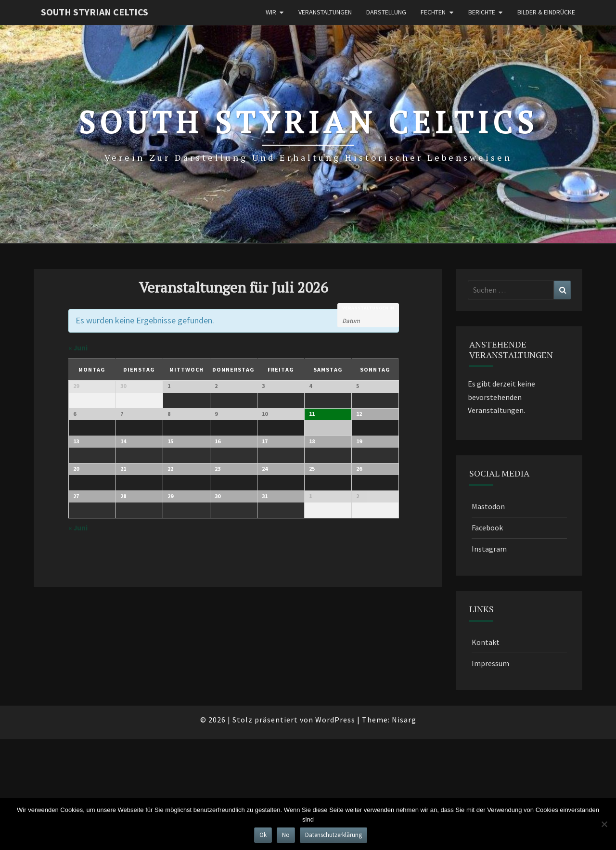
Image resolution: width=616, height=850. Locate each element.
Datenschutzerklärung (334, 835)
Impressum (490, 663)
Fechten (433, 12)
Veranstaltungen (325, 12)
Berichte (482, 12)
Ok (263, 835)
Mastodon (488, 506)
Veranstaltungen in (368, 308)
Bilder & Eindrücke (546, 12)
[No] (604, 824)
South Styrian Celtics (95, 12)
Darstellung (386, 12)
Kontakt (486, 642)
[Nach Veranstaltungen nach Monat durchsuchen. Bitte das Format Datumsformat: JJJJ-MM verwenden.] (366, 320)
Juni (78, 348)
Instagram (489, 549)
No (286, 835)
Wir (271, 12)
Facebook (487, 528)
